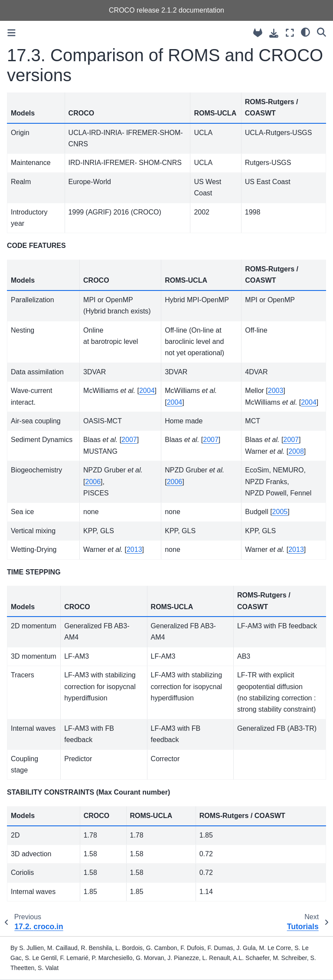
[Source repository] (258, 33)
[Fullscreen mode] (290, 33)
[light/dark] (305, 32)
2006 (93, 482)
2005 (280, 512)
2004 (147, 391)
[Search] (322, 32)
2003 (276, 391)
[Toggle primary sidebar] (11, 33)
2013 (134, 549)
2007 (129, 440)
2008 (296, 451)
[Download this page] (274, 33)
